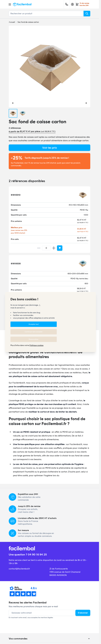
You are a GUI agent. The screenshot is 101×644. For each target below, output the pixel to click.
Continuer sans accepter (34, 332)
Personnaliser (34, 339)
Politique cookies (36, 345)
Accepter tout (34, 324)
